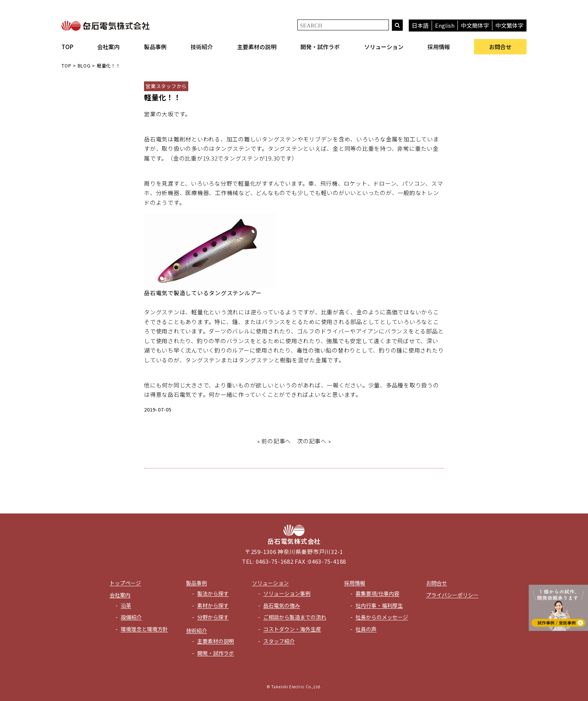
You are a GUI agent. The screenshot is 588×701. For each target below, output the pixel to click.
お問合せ (500, 47)
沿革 (126, 605)
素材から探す (213, 605)
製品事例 (155, 47)
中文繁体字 (509, 25)
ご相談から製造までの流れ (295, 617)
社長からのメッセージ (382, 617)
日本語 (420, 25)
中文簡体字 (475, 25)
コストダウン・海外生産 (292, 629)
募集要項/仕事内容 (377, 593)
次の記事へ (312, 441)
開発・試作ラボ (320, 47)
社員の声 (366, 629)
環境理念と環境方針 (144, 629)
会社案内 (108, 47)
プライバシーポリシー (452, 595)
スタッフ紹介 (279, 641)
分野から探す (213, 617)
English (445, 25)
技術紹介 (202, 47)
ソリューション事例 (287, 593)
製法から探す (213, 593)
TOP (67, 47)
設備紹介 (131, 617)
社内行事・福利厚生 (379, 605)
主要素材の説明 (257, 47)
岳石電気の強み (282, 605)
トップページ (125, 583)
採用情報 (439, 47)
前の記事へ (276, 441)
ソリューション (384, 47)
